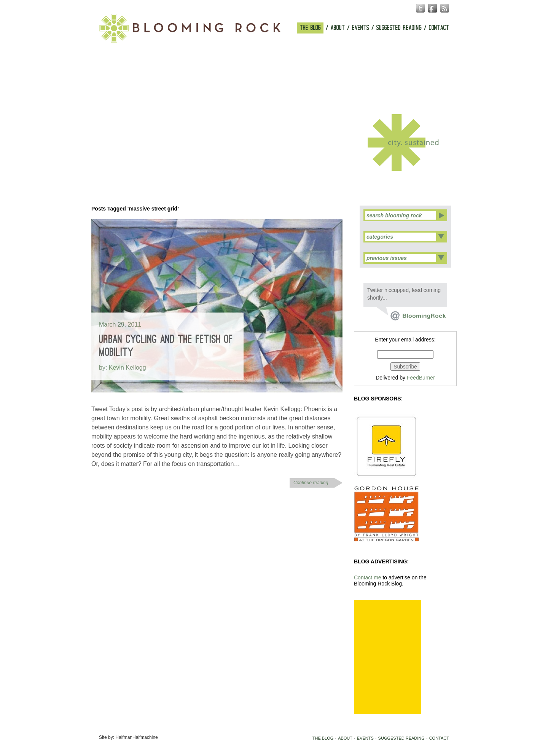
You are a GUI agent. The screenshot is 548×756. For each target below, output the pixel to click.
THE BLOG (310, 28)
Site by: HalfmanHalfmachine (128, 737)
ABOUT (338, 28)
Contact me (368, 577)
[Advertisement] (388, 657)
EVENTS (361, 28)
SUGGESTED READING (399, 28)
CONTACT (439, 28)
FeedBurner (421, 378)
